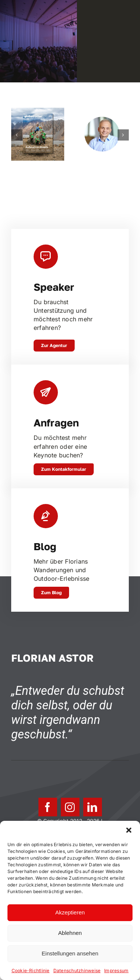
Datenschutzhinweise (77, 970)
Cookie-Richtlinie (31, 970)
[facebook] (48, 807)
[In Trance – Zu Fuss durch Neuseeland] (38, 111)
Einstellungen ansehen (70, 953)
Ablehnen (70, 933)
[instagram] (70, 807)
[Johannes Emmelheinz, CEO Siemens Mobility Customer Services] (102, 111)
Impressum (116, 970)
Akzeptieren (70, 912)
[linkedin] (93, 807)
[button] (129, 830)
